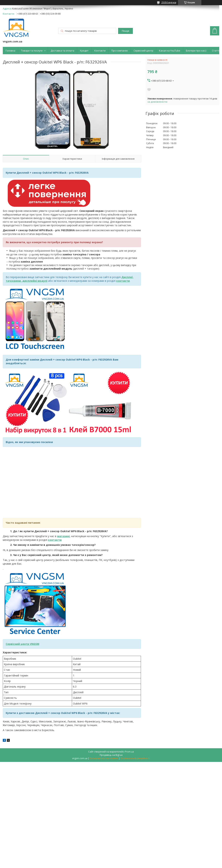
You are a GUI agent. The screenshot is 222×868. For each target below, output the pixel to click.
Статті (216, 51)
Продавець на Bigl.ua (111, 755)
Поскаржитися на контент (104, 758)
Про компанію (120, 51)
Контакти (100, 51)
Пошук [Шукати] (125, 31)
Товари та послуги (32, 51)
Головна (10, 51)
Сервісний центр (143, 51)
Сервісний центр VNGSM (22, 644)
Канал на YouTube (170, 51)
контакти (55, 540)
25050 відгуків (169, 2)
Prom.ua (129, 752)
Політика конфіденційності (135, 758)
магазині (63, 536)
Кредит (84, 51)
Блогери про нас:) (196, 51)
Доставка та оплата (62, 51)
